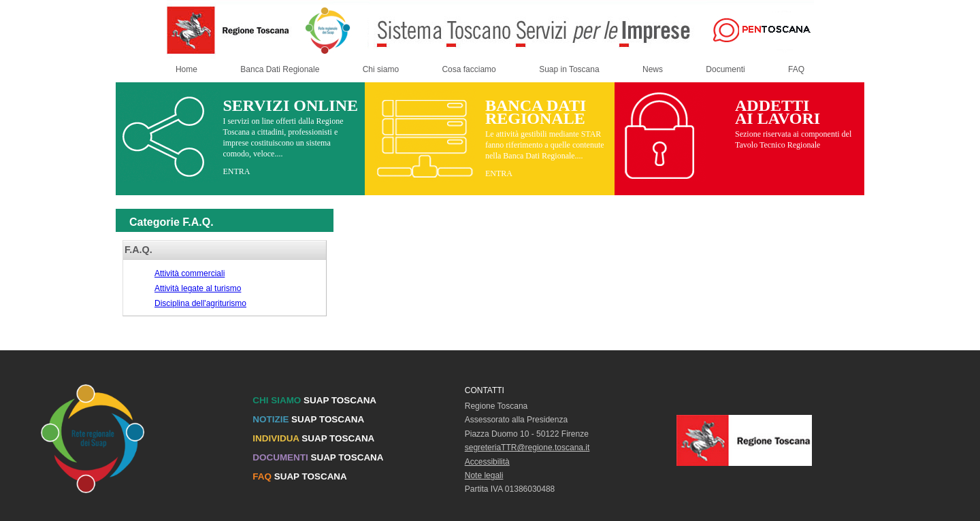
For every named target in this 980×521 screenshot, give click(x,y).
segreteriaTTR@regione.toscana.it (527, 448)
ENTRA (236, 171)
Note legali (484, 475)
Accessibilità (487, 462)
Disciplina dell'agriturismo (200, 303)
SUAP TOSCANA (314, 400)
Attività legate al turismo (198, 288)
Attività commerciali (190, 273)
